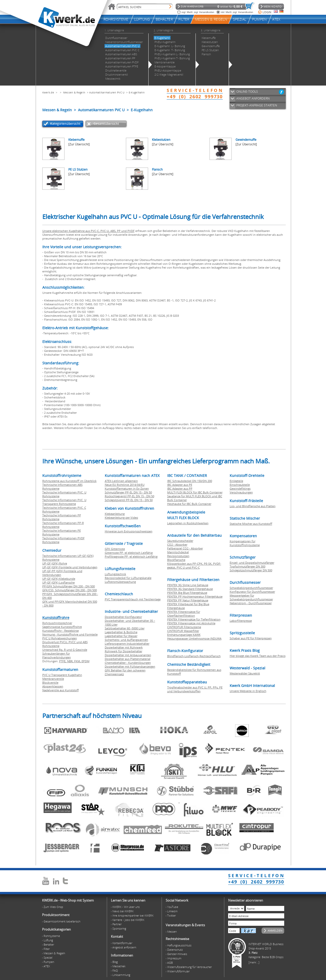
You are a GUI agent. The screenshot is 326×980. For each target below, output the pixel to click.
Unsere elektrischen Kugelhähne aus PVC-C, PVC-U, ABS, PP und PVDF (88, 231)
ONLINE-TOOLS (247, 92)
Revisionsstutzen (178, 556)
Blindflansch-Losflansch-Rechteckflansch (194, 656)
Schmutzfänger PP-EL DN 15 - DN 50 (128, 492)
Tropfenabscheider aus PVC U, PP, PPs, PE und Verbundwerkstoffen (195, 689)
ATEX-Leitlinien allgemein (121, 481)
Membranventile (53, 679)
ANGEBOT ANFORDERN (253, 98)
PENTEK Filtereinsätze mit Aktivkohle (191, 623)
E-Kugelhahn (137, 92)
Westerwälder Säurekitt (245, 673)
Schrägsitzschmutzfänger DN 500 (251, 570)
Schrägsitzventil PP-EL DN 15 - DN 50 (129, 500)
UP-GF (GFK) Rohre (55, 563)
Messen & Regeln (74, 92)
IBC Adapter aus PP (180, 488)
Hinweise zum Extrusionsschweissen (129, 531)
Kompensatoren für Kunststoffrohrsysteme (245, 543)
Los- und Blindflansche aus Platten (253, 506)
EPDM (86, 661)
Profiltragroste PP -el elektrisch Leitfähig (131, 556)
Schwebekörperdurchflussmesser (251, 588)
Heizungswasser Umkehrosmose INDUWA (194, 638)
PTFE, (63, 661)
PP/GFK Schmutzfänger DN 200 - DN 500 (69, 586)
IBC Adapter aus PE (180, 485)
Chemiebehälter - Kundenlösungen (128, 663)
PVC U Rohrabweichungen (60, 638)
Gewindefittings (240, 488)
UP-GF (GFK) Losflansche (58, 582)
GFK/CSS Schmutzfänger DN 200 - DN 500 (70, 590)
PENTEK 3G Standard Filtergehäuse (190, 589)
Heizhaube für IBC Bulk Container (189, 504)
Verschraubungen (241, 492)
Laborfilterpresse (241, 621)
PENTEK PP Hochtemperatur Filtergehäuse (195, 596)
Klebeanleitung (115, 514)
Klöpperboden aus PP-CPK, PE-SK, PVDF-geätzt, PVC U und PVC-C (194, 565)
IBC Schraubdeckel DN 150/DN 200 (190, 481)
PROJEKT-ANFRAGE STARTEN (257, 105)
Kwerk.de (48, 92)
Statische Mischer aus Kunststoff (251, 524)
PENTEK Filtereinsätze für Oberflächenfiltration (184, 614)
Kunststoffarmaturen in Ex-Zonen (127, 488)
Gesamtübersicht (106, 124)
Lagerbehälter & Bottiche (121, 632)
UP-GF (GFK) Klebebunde (59, 579)
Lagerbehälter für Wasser (121, 636)
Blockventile (50, 682)
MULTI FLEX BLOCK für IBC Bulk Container (195, 492)
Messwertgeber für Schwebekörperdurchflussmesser (251, 597)
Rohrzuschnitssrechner (57, 623)
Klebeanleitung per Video (121, 517)
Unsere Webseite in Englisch (248, 691)
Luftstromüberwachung (120, 582)
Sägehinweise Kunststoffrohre (62, 627)
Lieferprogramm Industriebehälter (127, 644)
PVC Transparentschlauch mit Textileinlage (133, 599)
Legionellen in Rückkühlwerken (188, 523)
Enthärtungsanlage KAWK (184, 635)
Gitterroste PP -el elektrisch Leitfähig (129, 553)
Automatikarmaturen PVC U (107, 92)
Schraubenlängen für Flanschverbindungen (57, 655)
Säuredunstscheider (180, 541)
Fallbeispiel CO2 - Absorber (185, 548)
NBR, (71, 661)
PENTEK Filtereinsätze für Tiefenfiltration (194, 619)
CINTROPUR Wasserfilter (183, 631)
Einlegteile (236, 481)
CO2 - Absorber (177, 544)
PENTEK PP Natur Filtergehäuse (188, 600)
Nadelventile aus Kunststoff (61, 690)
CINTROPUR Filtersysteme (184, 627)
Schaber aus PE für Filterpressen (251, 638)
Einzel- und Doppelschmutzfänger (252, 563)
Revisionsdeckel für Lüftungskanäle (128, 578)
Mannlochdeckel (178, 552)
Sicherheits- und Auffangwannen (126, 640)
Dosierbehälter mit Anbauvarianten (128, 655)
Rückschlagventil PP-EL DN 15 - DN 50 (129, 496)
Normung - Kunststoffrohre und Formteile (70, 634)
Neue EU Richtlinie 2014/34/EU (125, 485)
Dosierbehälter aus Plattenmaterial (128, 659)
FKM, (78, 661)
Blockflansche (176, 560)
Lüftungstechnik (115, 574)
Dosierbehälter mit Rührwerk (124, 647)
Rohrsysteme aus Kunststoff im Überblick (69, 481)
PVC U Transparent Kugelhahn (62, 675)
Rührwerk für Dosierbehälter (123, 651)
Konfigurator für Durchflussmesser (252, 592)
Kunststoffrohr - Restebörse (61, 631)
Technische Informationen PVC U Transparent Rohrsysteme (64, 502)
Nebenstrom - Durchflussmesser (251, 603)
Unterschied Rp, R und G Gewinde (65, 650)
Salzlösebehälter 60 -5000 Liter (125, 628)
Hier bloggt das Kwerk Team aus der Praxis (258, 656)
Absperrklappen (53, 686)
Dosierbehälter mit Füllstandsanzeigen (130, 666)
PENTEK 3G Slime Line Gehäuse (188, 585)
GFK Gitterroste (115, 549)
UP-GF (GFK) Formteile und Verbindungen (70, 567)
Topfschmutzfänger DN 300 (247, 566)
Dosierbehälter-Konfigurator (123, 617)
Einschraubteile (240, 485)
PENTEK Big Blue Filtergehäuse (187, 593)
